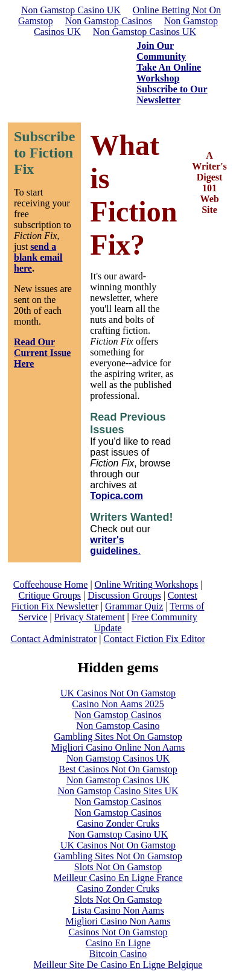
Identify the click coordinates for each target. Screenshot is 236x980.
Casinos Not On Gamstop (118, 932)
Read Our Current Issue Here (42, 353)
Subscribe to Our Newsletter (172, 94)
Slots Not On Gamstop (118, 867)
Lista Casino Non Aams (118, 910)
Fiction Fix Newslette (53, 606)
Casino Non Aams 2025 (118, 704)
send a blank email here (38, 257)
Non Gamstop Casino (118, 726)
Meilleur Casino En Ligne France (118, 878)
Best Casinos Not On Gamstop (118, 769)
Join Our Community (161, 51)
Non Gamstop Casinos (109, 21)
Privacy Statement (90, 617)
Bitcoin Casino (118, 954)
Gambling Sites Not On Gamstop (118, 737)
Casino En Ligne (118, 943)
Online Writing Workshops (147, 584)
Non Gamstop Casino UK (71, 10)
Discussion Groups (124, 595)
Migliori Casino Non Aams (118, 921)
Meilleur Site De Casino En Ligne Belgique (118, 965)
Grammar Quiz (134, 606)
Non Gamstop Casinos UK (145, 32)
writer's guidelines (114, 545)
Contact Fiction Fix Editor (154, 639)
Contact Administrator (53, 639)
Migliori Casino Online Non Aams (118, 747)
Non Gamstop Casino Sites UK (118, 791)
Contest (183, 595)
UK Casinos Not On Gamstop (118, 693)
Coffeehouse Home (51, 584)
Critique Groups (50, 595)
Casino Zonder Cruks (118, 823)
